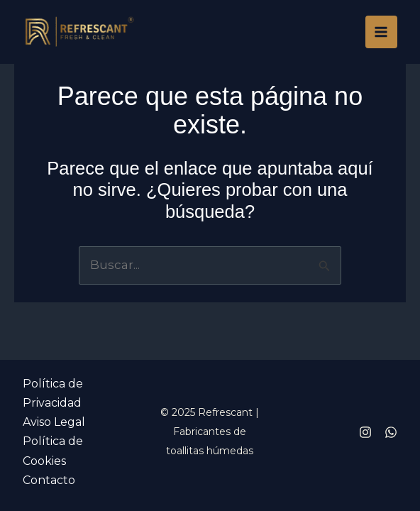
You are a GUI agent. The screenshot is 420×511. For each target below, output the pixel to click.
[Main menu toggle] (382, 32)
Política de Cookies (53, 451)
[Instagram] (365, 432)
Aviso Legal (54, 422)
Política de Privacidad (53, 393)
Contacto (49, 480)
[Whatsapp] (391, 432)
